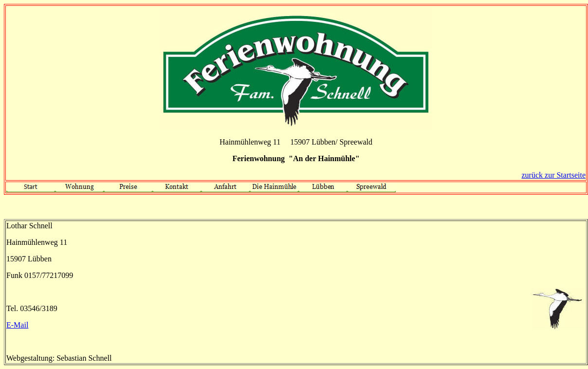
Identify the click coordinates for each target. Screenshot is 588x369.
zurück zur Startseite (554, 175)
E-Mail (17, 325)
